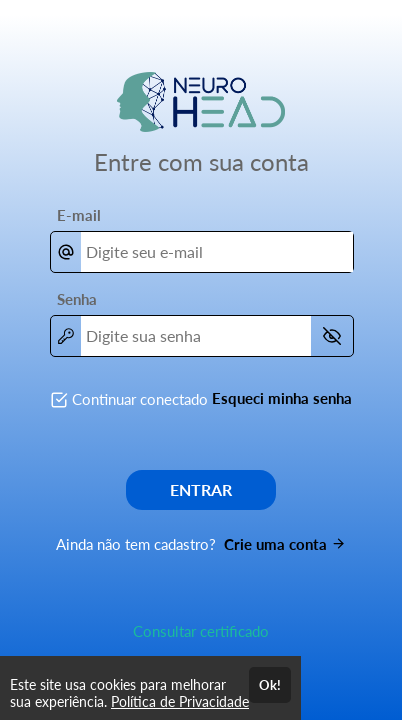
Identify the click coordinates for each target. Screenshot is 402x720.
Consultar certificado (201, 631)
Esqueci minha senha (282, 398)
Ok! (270, 685)
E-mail (79, 215)
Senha (77, 299)
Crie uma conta (285, 544)
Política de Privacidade (180, 701)
